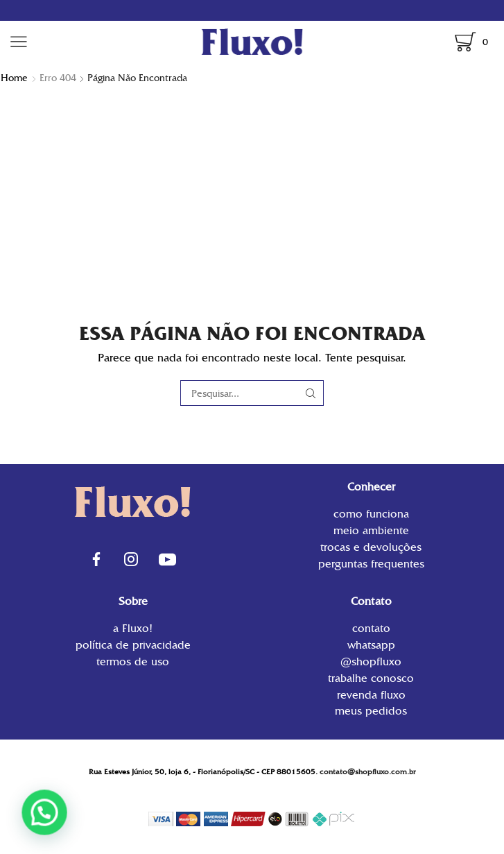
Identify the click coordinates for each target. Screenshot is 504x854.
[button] (40, 814)
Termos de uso (133, 661)
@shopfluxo (371, 661)
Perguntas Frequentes (371, 563)
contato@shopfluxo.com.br (368, 772)
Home (14, 78)
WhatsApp (371, 645)
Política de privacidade (133, 645)
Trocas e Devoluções (371, 547)
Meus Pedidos (371, 710)
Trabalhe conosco (371, 678)
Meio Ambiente (371, 530)
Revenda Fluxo (371, 695)
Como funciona (371, 515)
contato (371, 630)
